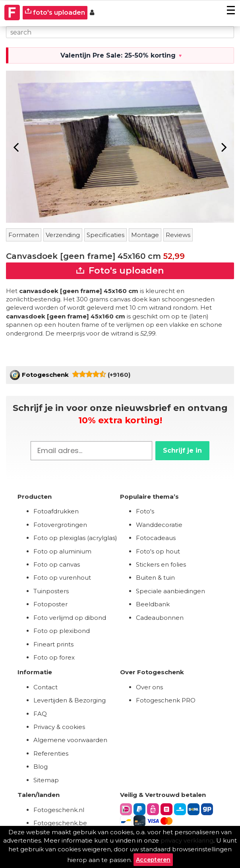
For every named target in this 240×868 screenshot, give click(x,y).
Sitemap (46, 780)
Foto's (145, 511)
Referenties (51, 753)
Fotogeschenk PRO (166, 700)
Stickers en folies (161, 564)
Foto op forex (54, 657)
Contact (45, 687)
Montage (145, 235)
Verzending (63, 235)
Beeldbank (153, 604)
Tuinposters (51, 591)
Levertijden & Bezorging (70, 700)
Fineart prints (53, 644)
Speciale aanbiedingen (170, 591)
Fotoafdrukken (56, 511)
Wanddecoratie (159, 525)
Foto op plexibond (62, 631)
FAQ (40, 714)
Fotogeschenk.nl (59, 810)
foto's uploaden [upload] (55, 12)
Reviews (178, 235)
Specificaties (105, 235)
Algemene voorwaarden (70, 740)
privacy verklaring (187, 840)
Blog (41, 767)
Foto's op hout (158, 551)
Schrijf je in (182, 450)
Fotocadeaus (156, 538)
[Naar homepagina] (12, 13)
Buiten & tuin (155, 578)
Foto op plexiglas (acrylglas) (75, 538)
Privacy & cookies (59, 727)
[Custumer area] (92, 13)
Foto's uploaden (120, 271)
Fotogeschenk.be (60, 823)
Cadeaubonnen (160, 618)
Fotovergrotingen (60, 525)
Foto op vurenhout (62, 578)
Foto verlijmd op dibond (70, 618)
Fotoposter (50, 604)
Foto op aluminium (62, 551)
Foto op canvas (57, 564)
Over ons (149, 687)
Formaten (24, 235)
